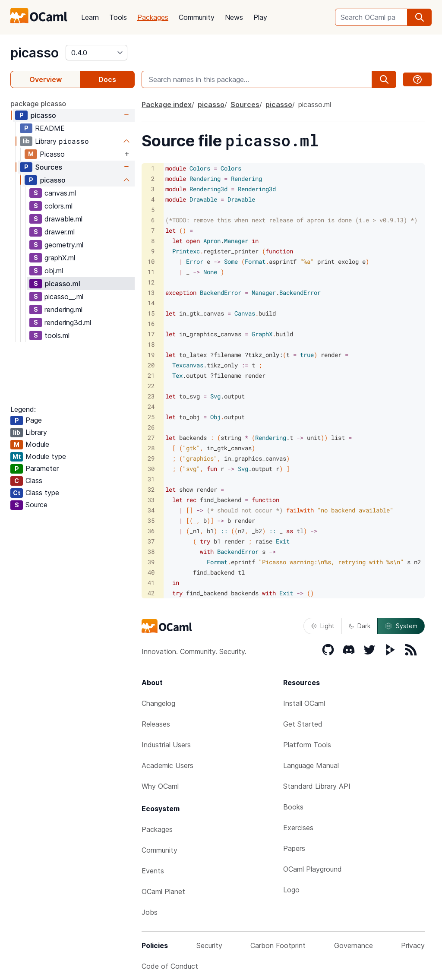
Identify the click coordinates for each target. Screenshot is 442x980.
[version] (96, 53)
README (50, 128)
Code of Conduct (170, 966)
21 (151, 375)
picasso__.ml (64, 297)
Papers (294, 848)
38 (151, 552)
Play (260, 17)
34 (151, 510)
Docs (107, 79)
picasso (35, 53)
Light (323, 626)
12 (151, 282)
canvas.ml (60, 193)
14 (151, 303)
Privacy (413, 945)
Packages (153, 17)
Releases (156, 724)
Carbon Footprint (278, 945)
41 (151, 583)
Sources (49, 167)
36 (151, 531)
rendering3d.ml (68, 322)
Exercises (298, 828)
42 (151, 593)
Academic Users (167, 765)
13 (151, 292)
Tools (118, 17)
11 (151, 272)
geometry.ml (64, 245)
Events (153, 871)
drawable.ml (63, 219)
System (401, 626)
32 (151, 489)
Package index (167, 104)
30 (151, 469)
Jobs (150, 912)
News (234, 17)
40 (151, 572)
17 (151, 334)
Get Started (303, 724)
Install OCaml (304, 703)
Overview (46, 79)
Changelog (158, 703)
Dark (360, 626)
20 (151, 365)
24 (151, 406)
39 (151, 562)
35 (151, 520)
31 (151, 479)
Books (293, 807)
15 (151, 313)
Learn (90, 17)
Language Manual (311, 765)
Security (209, 945)
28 (151, 448)
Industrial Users (166, 745)
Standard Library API (317, 786)
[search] (420, 17)
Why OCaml (160, 786)
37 (151, 541)
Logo (291, 890)
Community (197, 17)
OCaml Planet (163, 891)
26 (151, 427)
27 (151, 438)
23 (151, 396)
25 (151, 417)
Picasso (52, 154)
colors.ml (58, 206)
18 (151, 344)
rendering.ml (63, 310)
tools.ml (57, 335)
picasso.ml (62, 284)
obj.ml (54, 271)
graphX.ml (60, 258)
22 (151, 386)
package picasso (38, 104)
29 (151, 458)
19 (151, 355)
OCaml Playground (313, 869)
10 (151, 261)
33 (151, 500)
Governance (354, 945)
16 (151, 324)
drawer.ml (60, 232)
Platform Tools (307, 745)
